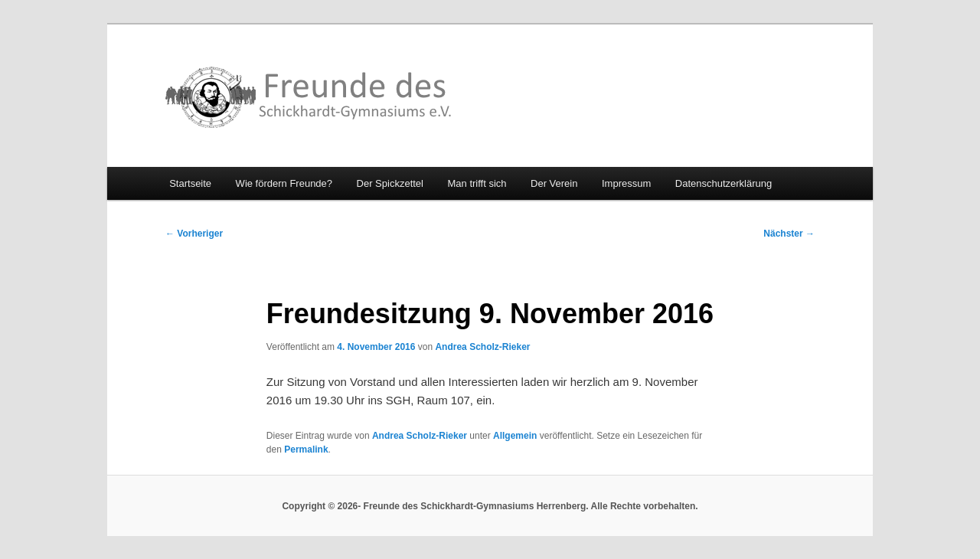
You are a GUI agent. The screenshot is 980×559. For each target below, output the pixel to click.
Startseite (190, 183)
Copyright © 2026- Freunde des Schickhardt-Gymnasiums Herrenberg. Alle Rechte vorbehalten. (490, 506)
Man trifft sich (477, 183)
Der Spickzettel (390, 183)
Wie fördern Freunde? (284, 183)
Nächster (789, 234)
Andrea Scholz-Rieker (482, 347)
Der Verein (554, 183)
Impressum (626, 183)
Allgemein (515, 436)
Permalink (306, 449)
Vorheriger (194, 234)
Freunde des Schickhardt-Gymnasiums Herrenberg (309, 97)
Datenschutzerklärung (724, 183)
